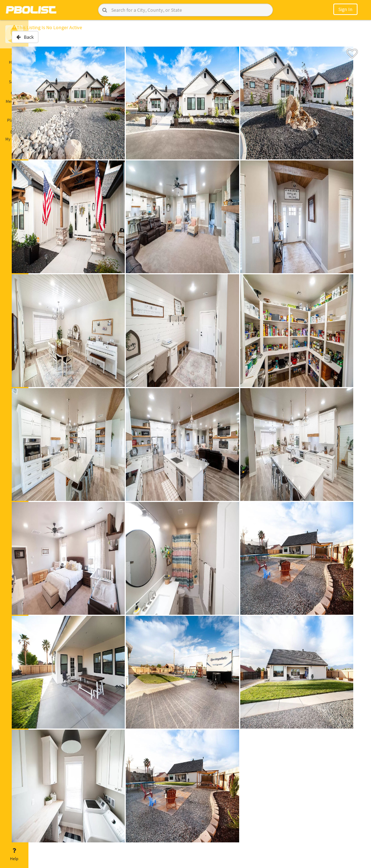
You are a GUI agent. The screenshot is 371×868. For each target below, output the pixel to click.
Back (47, 40)
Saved (14, 78)
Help (14, 854)
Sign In (345, 9)
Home (14, 58)
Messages (14, 97)
